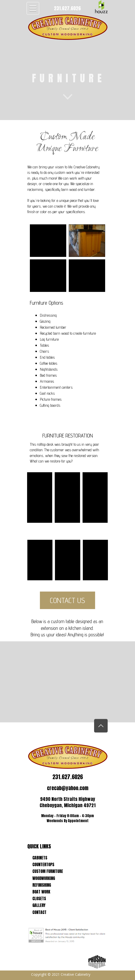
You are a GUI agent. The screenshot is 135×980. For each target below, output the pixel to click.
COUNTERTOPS (43, 864)
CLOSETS (39, 898)
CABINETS (40, 858)
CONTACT (39, 912)
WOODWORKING (44, 878)
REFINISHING (42, 885)
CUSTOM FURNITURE (48, 871)
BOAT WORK (41, 892)
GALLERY (39, 905)
